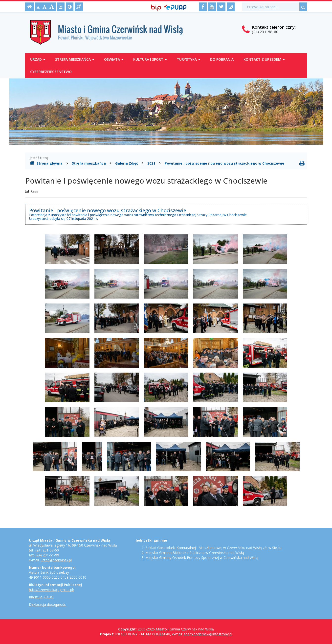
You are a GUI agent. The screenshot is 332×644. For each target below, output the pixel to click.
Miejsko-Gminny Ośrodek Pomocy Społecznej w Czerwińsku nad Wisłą (202, 558)
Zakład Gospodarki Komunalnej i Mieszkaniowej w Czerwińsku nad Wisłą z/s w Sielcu (213, 548)
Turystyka (188, 59)
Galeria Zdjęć (127, 163)
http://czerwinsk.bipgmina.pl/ (52, 590)
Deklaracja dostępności (48, 604)
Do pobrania (222, 59)
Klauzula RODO (41, 597)
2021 (151, 163)
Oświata (114, 59)
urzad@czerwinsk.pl (56, 560)
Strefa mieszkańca (75, 59)
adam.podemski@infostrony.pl (208, 634)
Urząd (38, 59)
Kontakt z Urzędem (264, 59)
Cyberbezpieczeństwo (51, 72)
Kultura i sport (150, 59)
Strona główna (46, 163)
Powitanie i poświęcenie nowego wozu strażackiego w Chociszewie (224, 163)
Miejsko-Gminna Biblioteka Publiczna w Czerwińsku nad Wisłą (195, 553)
